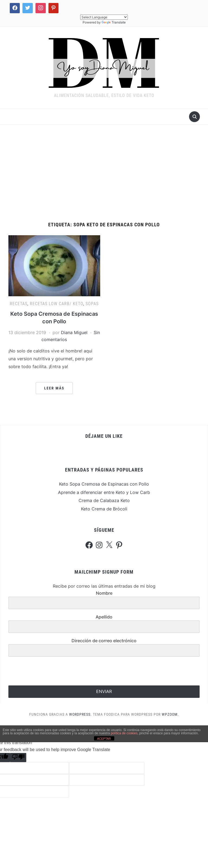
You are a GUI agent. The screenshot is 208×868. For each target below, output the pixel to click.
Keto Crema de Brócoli (104, 509)
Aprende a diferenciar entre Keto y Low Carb (104, 492)
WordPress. (80, 714)
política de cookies (124, 733)
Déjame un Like (104, 436)
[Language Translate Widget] (104, 17)
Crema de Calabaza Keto (104, 500)
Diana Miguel (74, 332)
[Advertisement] (104, 173)
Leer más (54, 388)
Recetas (19, 304)
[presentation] (42, 672)
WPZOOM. (170, 714)
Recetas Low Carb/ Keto (56, 304)
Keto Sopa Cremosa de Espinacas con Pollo (104, 484)
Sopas (92, 304)
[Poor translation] (18, 758)
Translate (114, 22)
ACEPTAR (104, 739)
